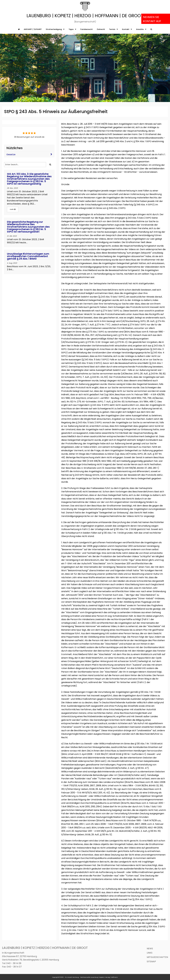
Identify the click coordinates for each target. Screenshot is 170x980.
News (150, 949)
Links (150, 953)
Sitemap (151, 962)
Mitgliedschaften (157, 957)
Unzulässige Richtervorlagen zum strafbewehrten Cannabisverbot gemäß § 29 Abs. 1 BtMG (28, 256)
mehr (13, 209)
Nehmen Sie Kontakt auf (152, 19)
